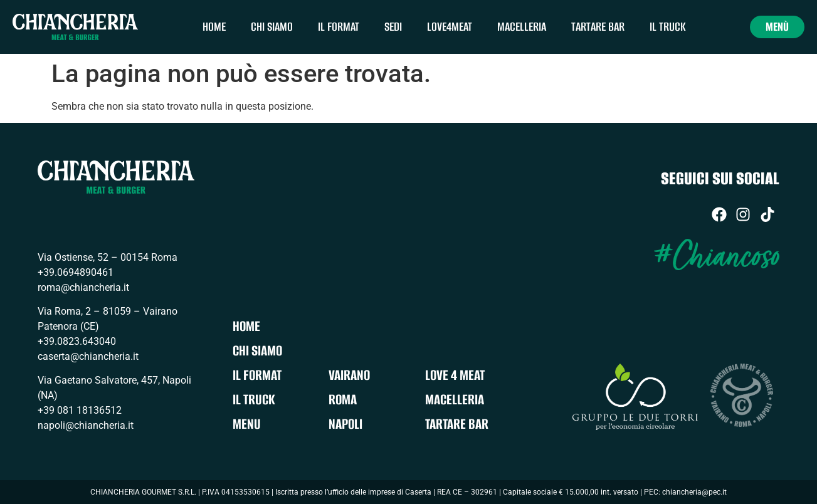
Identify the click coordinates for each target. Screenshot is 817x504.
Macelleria (522, 27)
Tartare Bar (598, 27)
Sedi (393, 27)
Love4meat (450, 27)
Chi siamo (272, 27)
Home (214, 27)
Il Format (339, 27)
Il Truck (668, 27)
